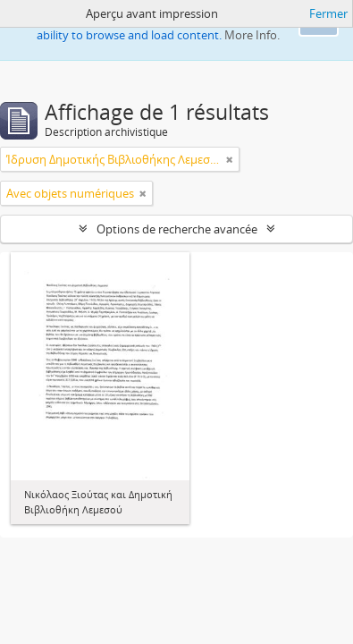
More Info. (252, 35)
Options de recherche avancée (177, 229)
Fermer (328, 13)
